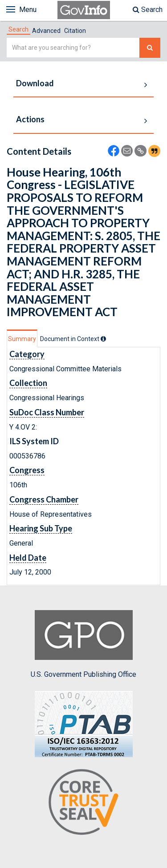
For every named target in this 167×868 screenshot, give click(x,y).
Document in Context (73, 339)
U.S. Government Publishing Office (83, 644)
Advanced (46, 31)
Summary (22, 339)
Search (148, 10)
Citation (75, 31)
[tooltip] (103, 339)
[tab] (18, 29)
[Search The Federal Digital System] (150, 48)
